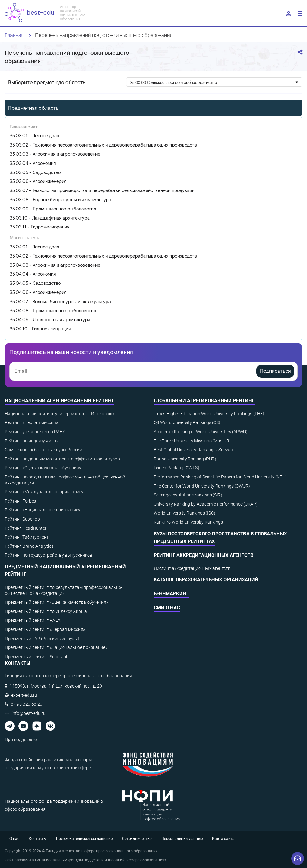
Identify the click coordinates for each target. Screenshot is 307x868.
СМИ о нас (167, 608)
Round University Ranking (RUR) (185, 459)
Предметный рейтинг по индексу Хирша (46, 611)
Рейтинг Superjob (22, 519)
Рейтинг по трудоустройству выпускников (49, 555)
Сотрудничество (137, 839)
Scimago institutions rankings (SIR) (188, 495)
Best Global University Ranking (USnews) (193, 450)
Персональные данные (182, 839)
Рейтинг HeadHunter (26, 528)
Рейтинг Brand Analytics (29, 546)
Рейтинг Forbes (20, 501)
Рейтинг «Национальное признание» (42, 510)
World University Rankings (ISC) (184, 513)
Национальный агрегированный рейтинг (59, 401)
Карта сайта (223, 839)
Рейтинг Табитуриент (27, 537)
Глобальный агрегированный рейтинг (204, 401)
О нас (14, 839)
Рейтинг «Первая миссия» (31, 422)
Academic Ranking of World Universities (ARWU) (201, 432)
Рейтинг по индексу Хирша (32, 441)
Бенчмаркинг (171, 594)
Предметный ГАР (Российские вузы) (42, 639)
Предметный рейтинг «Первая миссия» (45, 629)
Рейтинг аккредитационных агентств (204, 555)
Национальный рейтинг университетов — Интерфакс (59, 414)
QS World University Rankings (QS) (187, 422)
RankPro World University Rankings (188, 522)
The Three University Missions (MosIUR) (192, 441)
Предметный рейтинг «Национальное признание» (56, 647)
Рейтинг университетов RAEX (35, 432)
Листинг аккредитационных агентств (192, 568)
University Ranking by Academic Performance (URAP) (206, 504)
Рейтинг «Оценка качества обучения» (43, 468)
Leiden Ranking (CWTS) (176, 468)
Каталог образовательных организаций (206, 580)
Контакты (38, 839)
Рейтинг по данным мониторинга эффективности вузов (62, 459)
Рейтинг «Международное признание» (44, 492)
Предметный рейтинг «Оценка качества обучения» (56, 602)
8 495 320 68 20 (27, 704)
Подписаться (275, 371)
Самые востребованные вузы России (43, 450)
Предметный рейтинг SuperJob (37, 657)
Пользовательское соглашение (84, 839)
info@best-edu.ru (29, 713)
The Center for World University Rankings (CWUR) (202, 486)
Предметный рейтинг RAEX (33, 620)
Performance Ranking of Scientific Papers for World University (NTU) (220, 477)
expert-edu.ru (24, 695)
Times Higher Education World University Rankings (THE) (209, 414)
